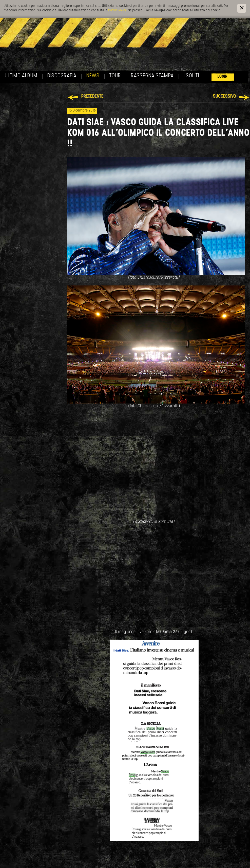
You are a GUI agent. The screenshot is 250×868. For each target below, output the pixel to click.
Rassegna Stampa (152, 76)
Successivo (225, 96)
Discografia (62, 76)
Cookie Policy (117, 10)
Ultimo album (21, 76)
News (93, 76)
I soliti (191, 76)
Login (223, 76)
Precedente (92, 96)
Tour (115, 76)
